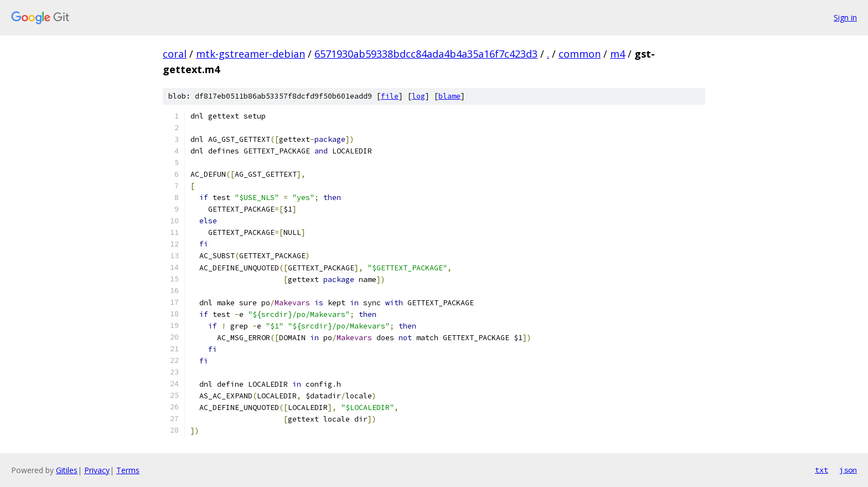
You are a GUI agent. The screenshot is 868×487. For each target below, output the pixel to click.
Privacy (97, 470)
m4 (618, 54)
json (848, 470)
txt (821, 470)
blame (449, 96)
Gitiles (67, 470)
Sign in (845, 17)
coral (175, 54)
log (418, 96)
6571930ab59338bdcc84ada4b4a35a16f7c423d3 (426, 54)
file (390, 96)
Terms (128, 470)
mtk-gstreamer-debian (250, 54)
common (580, 54)
